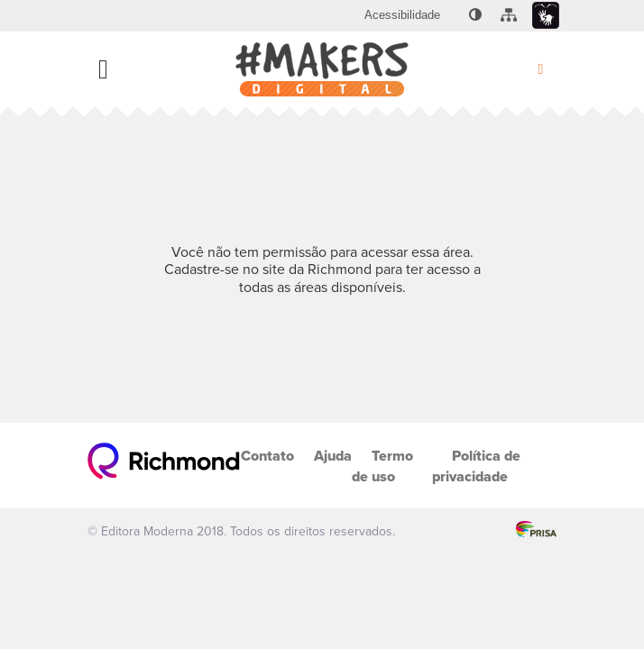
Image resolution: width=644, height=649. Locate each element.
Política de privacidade (476, 466)
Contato (267, 456)
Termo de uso (382, 466)
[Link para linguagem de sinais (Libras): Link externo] (546, 16)
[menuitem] (402, 15)
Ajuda (333, 456)
